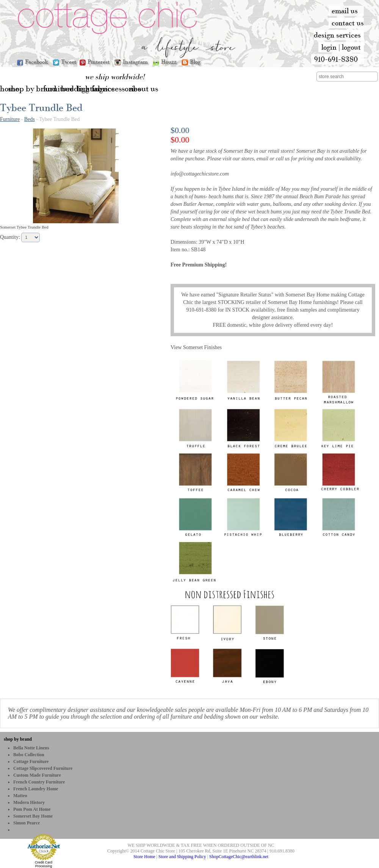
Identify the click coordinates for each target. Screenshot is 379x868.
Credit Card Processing (44, 864)
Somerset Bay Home (33, 816)
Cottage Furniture (31, 761)
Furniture (10, 119)
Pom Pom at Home (32, 809)
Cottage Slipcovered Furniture (43, 768)
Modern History (29, 802)
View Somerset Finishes (196, 347)
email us (345, 11)
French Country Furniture (39, 782)
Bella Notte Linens (31, 748)
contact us (348, 23)
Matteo (20, 796)
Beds (30, 119)
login (329, 47)
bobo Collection (29, 755)
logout (351, 47)
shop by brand (18, 739)
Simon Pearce (27, 823)
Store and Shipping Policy (182, 857)
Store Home (144, 857)
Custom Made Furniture (37, 775)
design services (337, 35)
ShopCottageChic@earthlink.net (239, 857)
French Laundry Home (36, 789)
